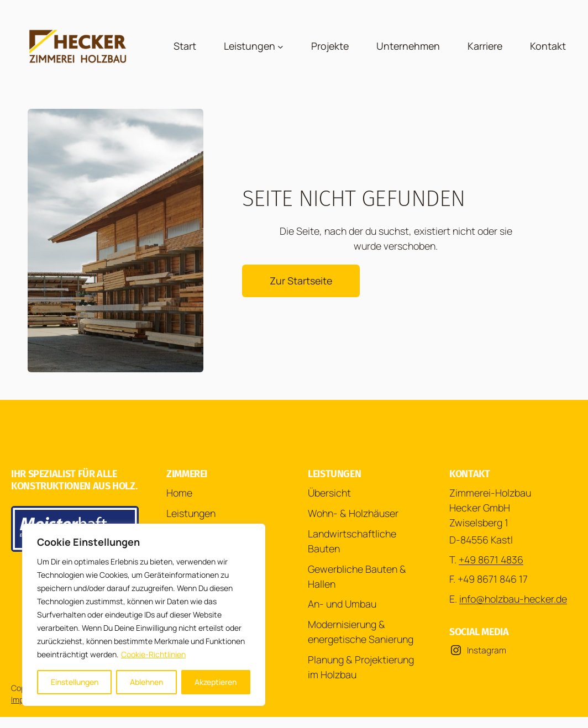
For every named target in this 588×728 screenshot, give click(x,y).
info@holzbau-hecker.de (513, 599)
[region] (144, 615)
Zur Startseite (301, 281)
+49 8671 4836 (491, 560)
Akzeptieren (216, 682)
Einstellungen (75, 682)
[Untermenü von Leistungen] (280, 46)
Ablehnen (146, 682)
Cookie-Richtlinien (153, 654)
